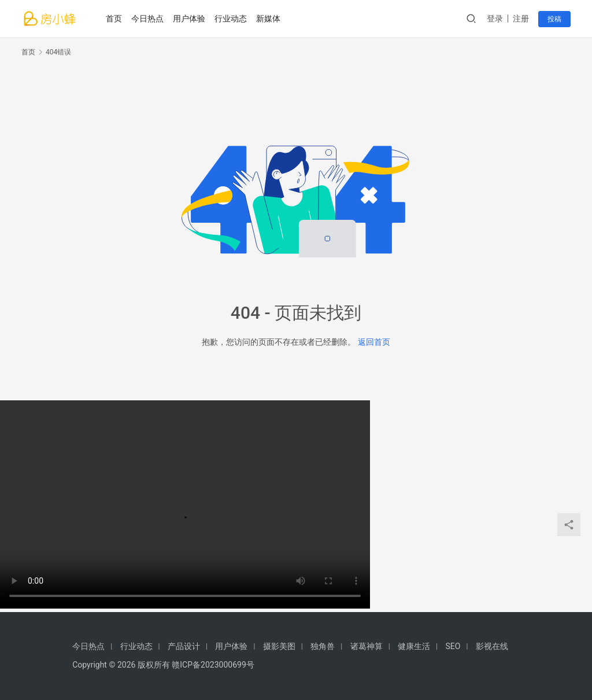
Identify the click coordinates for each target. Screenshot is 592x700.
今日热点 (147, 19)
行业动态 (231, 19)
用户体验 (189, 19)
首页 (114, 19)
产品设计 (184, 646)
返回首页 (374, 342)
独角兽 (323, 646)
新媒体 (268, 19)
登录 (495, 19)
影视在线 (492, 646)
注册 (521, 19)
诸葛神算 (367, 646)
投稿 (554, 19)
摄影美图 (279, 646)
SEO (453, 646)
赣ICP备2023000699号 (213, 665)
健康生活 (414, 646)
